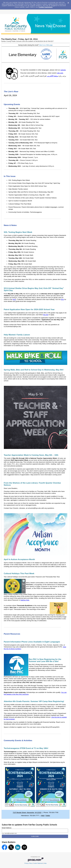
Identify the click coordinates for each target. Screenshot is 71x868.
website (63, 70)
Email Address (7, 828)
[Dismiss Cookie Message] (68, 2)
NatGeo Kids (25, 600)
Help (45, 863)
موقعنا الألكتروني (52, 76)
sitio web (60, 73)
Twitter (48, 816)
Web (43, 816)
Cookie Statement (46, 7)
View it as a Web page (46, 45)
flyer (14, 299)
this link (46, 315)
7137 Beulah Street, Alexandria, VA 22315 (27, 813)
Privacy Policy (28, 863)
